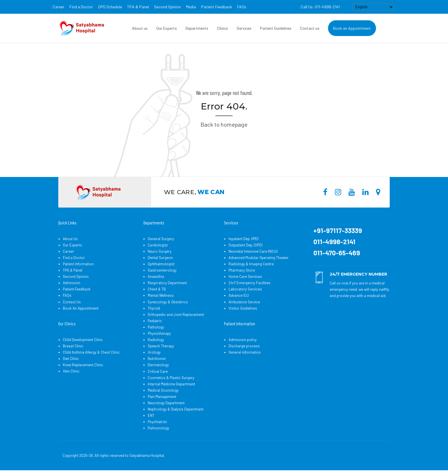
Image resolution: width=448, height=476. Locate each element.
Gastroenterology (162, 270)
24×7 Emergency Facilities (250, 283)
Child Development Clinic (83, 340)
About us (140, 28)
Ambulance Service (244, 302)
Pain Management (162, 397)
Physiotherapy (159, 333)
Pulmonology (158, 428)
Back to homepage (224, 124)
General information (245, 352)
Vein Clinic (71, 371)
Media (191, 7)
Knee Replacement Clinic (83, 365)
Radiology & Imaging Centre (251, 264)
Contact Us (72, 302)
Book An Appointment (81, 308)
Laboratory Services (245, 289)
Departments (197, 28)
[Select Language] (373, 7)
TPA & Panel (138, 7)
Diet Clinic (71, 359)
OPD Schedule (110, 7)
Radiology (156, 340)
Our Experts (167, 28)
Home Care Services (245, 276)
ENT (151, 415)
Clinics (222, 28)
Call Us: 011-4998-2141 (320, 7)
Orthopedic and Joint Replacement (176, 314)
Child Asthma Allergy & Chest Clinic (91, 352)
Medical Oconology (163, 390)
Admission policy (243, 340)
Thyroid (154, 308)
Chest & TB (157, 289)
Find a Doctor (81, 7)
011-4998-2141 (334, 242)
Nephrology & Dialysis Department (176, 409)
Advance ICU (239, 295)
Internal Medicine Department (171, 384)
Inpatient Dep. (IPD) (243, 239)
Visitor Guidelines (243, 308)
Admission (72, 283)
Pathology (156, 327)
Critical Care (158, 371)
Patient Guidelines (276, 28)
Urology (154, 352)
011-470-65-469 (337, 253)
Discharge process (244, 346)
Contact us (310, 28)
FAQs (242, 7)
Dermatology (158, 365)
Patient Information (78, 264)
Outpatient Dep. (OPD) (245, 245)
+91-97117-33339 (338, 230)
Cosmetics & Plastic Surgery (171, 378)
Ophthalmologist (161, 264)
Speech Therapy (161, 346)
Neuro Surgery (160, 251)
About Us (70, 239)
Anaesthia (156, 276)
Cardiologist (158, 245)
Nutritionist (157, 359)
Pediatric (155, 321)
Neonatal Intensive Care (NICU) (253, 251)
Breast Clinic (73, 346)
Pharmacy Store (242, 270)
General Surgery (161, 239)
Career (58, 7)
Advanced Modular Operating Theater (259, 258)
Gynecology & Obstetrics (168, 302)
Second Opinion (167, 7)
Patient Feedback (217, 7)
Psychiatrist (157, 422)
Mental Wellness (161, 295)
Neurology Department (166, 403)
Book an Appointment (352, 28)
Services (244, 28)
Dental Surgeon (160, 258)
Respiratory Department (167, 283)
